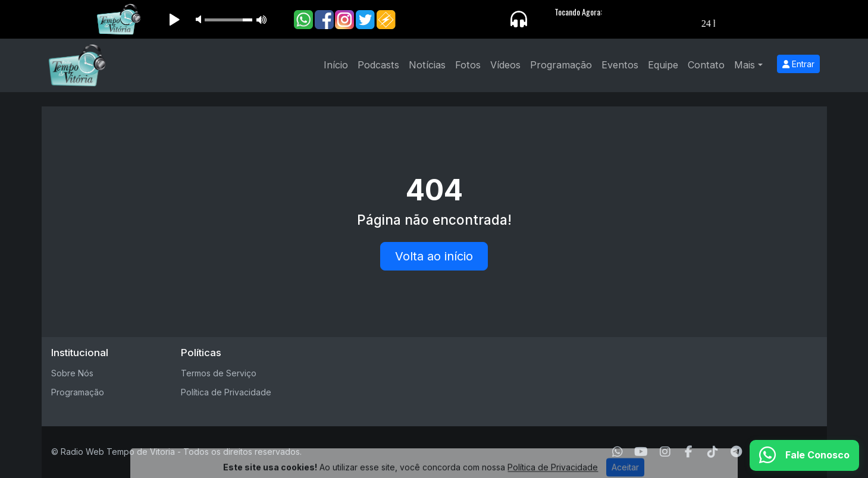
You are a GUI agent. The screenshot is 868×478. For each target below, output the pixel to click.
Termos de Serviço (219, 373)
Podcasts (378, 65)
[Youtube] (641, 452)
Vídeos (505, 65)
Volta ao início (434, 256)
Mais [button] (745, 65)
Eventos (620, 65)
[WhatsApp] (618, 452)
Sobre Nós (72, 373)
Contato (706, 65)
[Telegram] (736, 452)
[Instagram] (665, 452)
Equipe (663, 65)
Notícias (427, 65)
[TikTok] (713, 452)
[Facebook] (689, 452)
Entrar (798, 64)
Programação (561, 65)
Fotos (468, 65)
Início (336, 65)
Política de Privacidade (226, 392)
